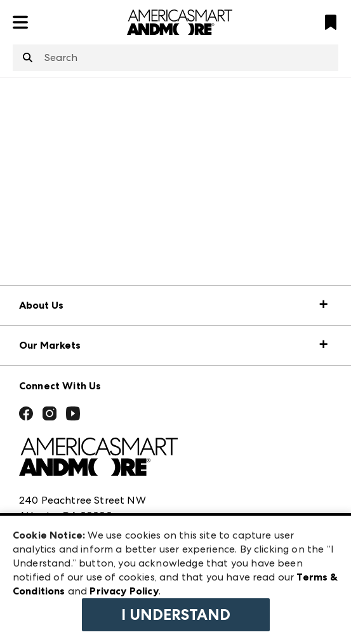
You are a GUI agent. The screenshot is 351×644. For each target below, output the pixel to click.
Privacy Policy (124, 591)
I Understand (176, 615)
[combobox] (175, 58)
